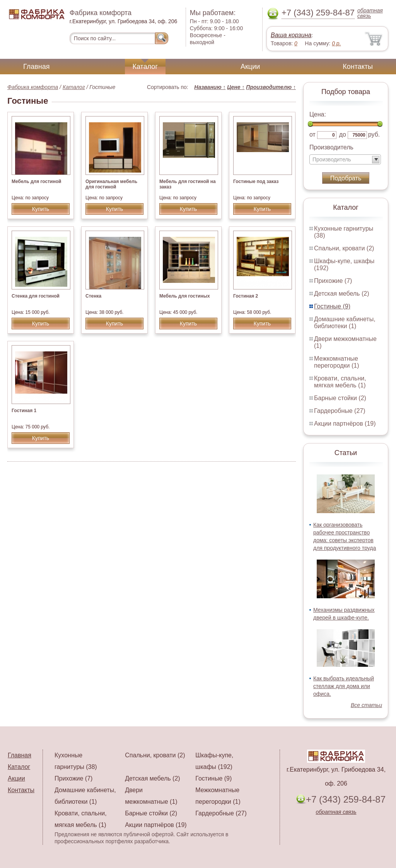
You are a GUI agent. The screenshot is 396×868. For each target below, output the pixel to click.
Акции (250, 67)
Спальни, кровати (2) (344, 248)
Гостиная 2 (246, 296)
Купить (41, 209)
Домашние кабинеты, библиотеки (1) (345, 323)
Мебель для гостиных (185, 296)
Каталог (145, 67)
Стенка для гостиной (36, 296)
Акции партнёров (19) (345, 424)
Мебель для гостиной (36, 181)
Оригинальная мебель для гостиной (111, 184)
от (312, 134)
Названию (210, 87)
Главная (37, 67)
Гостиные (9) (332, 306)
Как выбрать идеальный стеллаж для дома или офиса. (344, 686)
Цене (236, 87)
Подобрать (346, 178)
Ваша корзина (291, 35)
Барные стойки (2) (340, 398)
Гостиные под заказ (256, 181)
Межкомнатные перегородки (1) (336, 362)
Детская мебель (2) (341, 294)
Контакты (358, 67)
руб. (374, 134)
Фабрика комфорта (33, 87)
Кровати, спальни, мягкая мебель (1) (340, 382)
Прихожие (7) (333, 281)
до (343, 134)
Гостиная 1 (24, 411)
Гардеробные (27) (340, 411)
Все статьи (366, 705)
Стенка (93, 296)
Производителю (271, 87)
